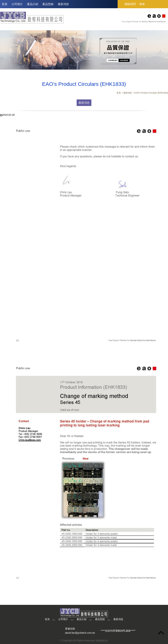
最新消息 (63, 4)
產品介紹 (33, 4)
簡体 (142, 4)
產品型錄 (48, 4)
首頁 (5, 4)
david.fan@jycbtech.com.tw (80, 633)
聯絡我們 (130, 4)
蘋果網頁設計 (102, 641)
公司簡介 (17, 4)
